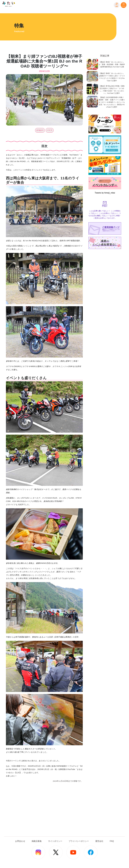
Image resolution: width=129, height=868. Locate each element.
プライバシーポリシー (79, 841)
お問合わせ (20, 841)
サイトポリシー (55, 841)
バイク (50, 130)
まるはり (40, 130)
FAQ (112, 841)
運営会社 (99, 841)
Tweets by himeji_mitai (105, 193)
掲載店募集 (37, 841)
